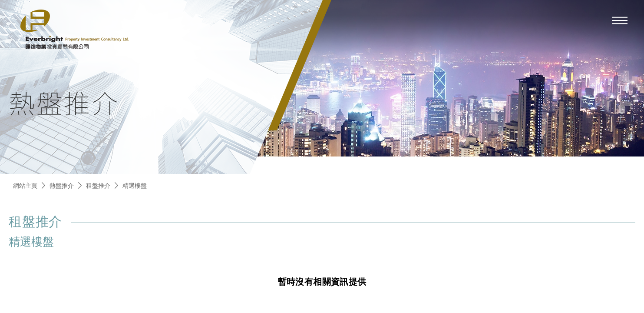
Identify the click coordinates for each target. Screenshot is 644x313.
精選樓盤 (135, 185)
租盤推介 (98, 185)
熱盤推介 (62, 185)
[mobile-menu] (620, 20)
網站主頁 (25, 185)
